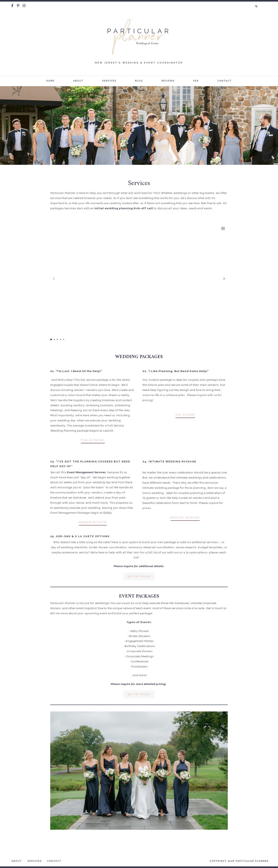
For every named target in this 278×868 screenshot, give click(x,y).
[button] (224, 279)
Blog (139, 81)
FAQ (196, 81)
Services (109, 81)
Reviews (168, 81)
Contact (225, 81)
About (78, 81)
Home (50, 81)
